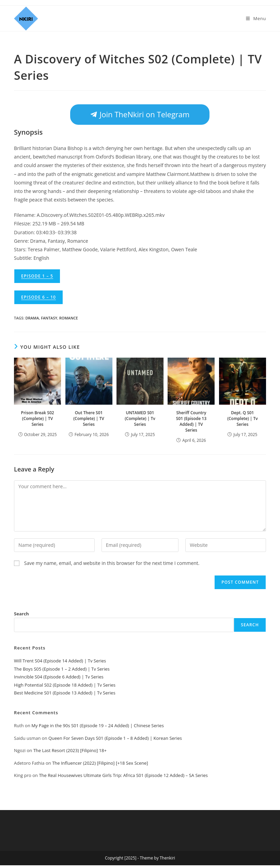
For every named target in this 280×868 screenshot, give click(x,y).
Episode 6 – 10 (38, 297)
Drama (32, 318)
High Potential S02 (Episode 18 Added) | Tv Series (65, 685)
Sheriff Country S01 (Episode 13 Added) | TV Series (191, 421)
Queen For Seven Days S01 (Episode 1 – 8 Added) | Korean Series (115, 738)
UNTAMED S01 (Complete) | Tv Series (140, 418)
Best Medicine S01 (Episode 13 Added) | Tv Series (65, 693)
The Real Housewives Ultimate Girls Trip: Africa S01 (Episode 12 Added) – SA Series (123, 775)
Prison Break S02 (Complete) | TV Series (38, 418)
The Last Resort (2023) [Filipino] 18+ (70, 750)
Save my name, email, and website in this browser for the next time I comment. (112, 563)
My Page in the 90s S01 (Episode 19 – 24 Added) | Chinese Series (98, 725)
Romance (69, 318)
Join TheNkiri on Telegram (140, 114)
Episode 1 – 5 (37, 276)
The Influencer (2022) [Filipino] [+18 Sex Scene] (100, 763)
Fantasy (49, 318)
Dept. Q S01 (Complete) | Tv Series (242, 418)
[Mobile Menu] (256, 18)
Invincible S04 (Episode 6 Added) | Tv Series (59, 677)
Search (21, 614)
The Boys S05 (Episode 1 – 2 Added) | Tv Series (62, 669)
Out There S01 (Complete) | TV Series (89, 418)
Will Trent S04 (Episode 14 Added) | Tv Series (60, 661)
